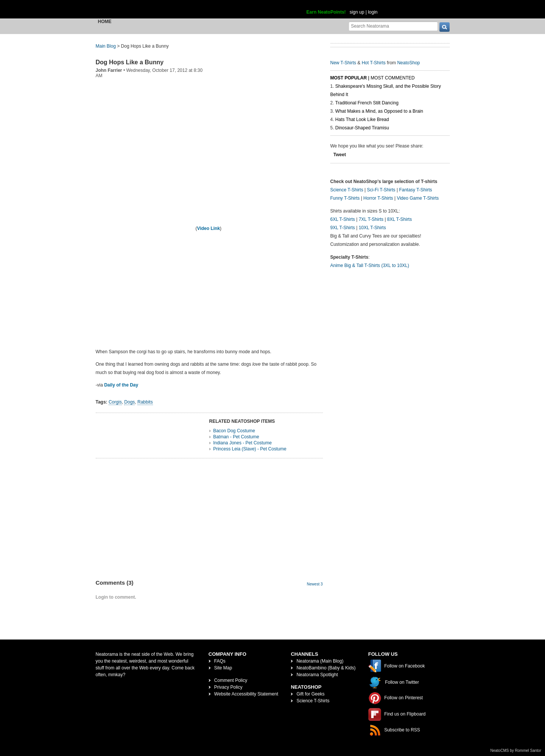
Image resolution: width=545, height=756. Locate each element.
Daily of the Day (121, 385)
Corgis (115, 402)
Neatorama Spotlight (317, 675)
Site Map (223, 668)
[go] (445, 27)
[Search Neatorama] (393, 26)
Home (105, 22)
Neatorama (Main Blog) (320, 661)
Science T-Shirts (347, 190)
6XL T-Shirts (343, 219)
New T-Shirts (343, 63)
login (373, 12)
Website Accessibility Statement (246, 694)
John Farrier (109, 70)
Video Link (209, 228)
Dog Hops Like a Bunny (130, 62)
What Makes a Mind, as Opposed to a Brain (379, 111)
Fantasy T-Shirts (415, 190)
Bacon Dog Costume (234, 431)
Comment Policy (231, 680)
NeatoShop (408, 63)
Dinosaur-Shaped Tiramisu (362, 128)
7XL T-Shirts (371, 219)
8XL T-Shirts (399, 219)
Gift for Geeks (310, 694)
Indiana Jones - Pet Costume (242, 443)
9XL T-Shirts (343, 228)
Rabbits (145, 402)
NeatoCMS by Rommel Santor (516, 751)
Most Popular (349, 78)
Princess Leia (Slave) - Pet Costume (250, 449)
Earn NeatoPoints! (326, 12)
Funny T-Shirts (345, 198)
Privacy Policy (228, 687)
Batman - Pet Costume (236, 437)
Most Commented (392, 78)
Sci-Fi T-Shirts (381, 190)
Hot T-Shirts (374, 63)
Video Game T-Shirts (418, 198)
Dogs (129, 402)
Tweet (340, 155)
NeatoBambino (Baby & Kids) (326, 668)
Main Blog (106, 46)
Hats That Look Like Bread (362, 120)
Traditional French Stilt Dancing (367, 103)
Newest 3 (315, 584)
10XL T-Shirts (372, 228)
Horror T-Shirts (378, 198)
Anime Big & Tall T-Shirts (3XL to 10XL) (370, 265)
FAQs (220, 661)
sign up (357, 12)
